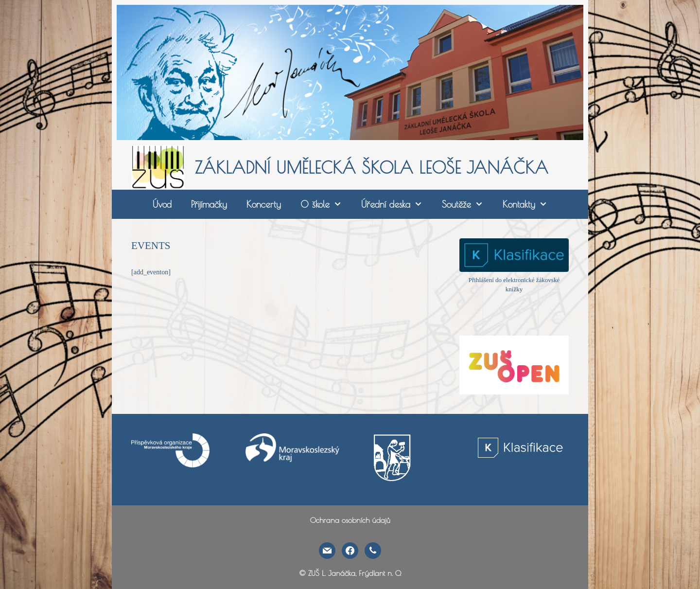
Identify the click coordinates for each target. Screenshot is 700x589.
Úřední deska (397, 204)
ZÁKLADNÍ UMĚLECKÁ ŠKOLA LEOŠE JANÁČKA (372, 167)
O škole (326, 204)
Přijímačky (209, 204)
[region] (350, 72)
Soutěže (467, 204)
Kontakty (530, 204)
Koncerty (264, 204)
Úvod (162, 204)
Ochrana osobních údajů (350, 520)
